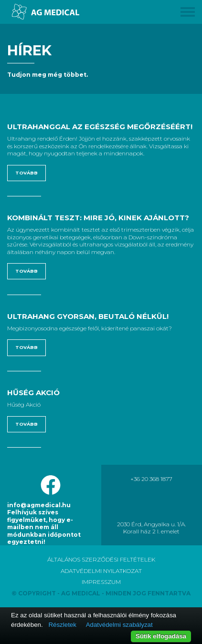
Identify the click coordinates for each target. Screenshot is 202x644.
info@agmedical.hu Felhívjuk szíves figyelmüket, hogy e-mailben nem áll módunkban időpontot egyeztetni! (44, 523)
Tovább (27, 173)
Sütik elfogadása (161, 636)
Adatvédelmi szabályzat (119, 625)
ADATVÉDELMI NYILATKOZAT (101, 571)
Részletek (62, 625)
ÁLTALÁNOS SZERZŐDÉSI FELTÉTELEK (101, 559)
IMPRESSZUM (101, 582)
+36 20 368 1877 (151, 479)
